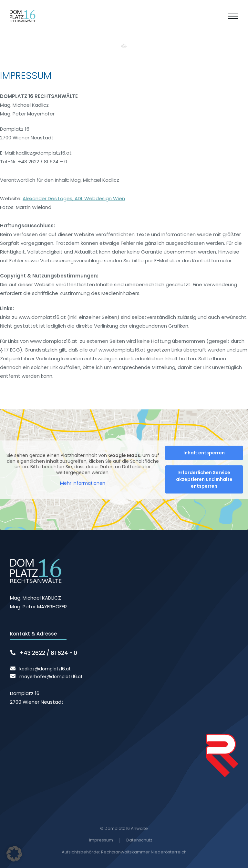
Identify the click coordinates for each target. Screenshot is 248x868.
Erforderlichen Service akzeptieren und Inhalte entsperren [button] (204, 479)
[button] (14, 854)
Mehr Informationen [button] (83, 483)
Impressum (101, 840)
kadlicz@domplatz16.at (45, 669)
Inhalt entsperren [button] (204, 453)
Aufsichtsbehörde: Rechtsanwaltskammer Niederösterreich (124, 852)
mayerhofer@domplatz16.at (51, 677)
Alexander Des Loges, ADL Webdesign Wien (74, 201)
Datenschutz (139, 840)
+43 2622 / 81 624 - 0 (48, 653)
